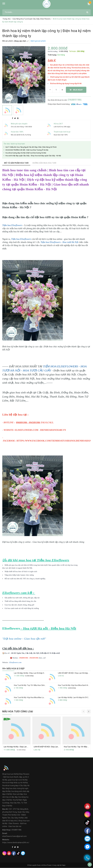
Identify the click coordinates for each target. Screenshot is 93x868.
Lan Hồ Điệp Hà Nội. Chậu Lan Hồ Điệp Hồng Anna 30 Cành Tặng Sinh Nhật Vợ (44, 673)
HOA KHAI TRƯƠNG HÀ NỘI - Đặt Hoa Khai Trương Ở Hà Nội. (27, 150)
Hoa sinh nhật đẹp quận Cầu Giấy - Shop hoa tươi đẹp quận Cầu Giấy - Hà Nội (33, 156)
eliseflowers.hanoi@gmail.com (14, 836)
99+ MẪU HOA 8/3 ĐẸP (13, 669)
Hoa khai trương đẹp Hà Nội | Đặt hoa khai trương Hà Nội (26, 153)
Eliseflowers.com (15, 662)
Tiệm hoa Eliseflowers (21, 239)
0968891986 (75, 100)
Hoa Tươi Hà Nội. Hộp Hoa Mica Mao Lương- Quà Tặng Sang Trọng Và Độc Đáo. (44, 697)
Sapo (64, 865)
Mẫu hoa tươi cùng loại (18, 711)
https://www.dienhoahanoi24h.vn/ (16, 843)
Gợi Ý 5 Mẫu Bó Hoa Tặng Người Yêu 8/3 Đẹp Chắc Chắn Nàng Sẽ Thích (31, 147)
